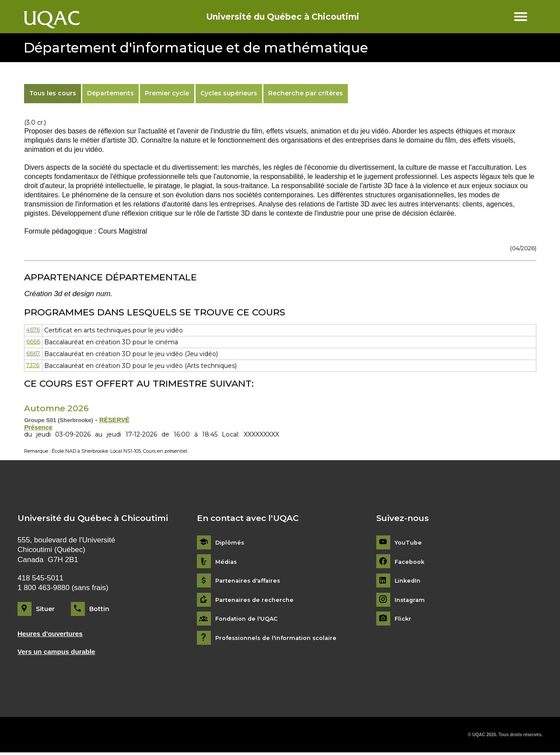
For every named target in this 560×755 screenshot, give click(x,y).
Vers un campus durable (60, 654)
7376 (34, 366)
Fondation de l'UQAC (249, 620)
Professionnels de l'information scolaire (281, 639)
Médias (227, 563)
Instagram (411, 601)
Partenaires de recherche (257, 601)
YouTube (409, 544)
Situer (45, 610)
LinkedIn (409, 582)
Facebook (411, 563)
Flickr (404, 620)
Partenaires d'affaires (250, 582)
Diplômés (231, 544)
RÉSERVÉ (116, 420)
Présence (40, 428)
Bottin (99, 610)
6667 (33, 354)
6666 (33, 342)
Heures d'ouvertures (54, 635)
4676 (34, 330)
